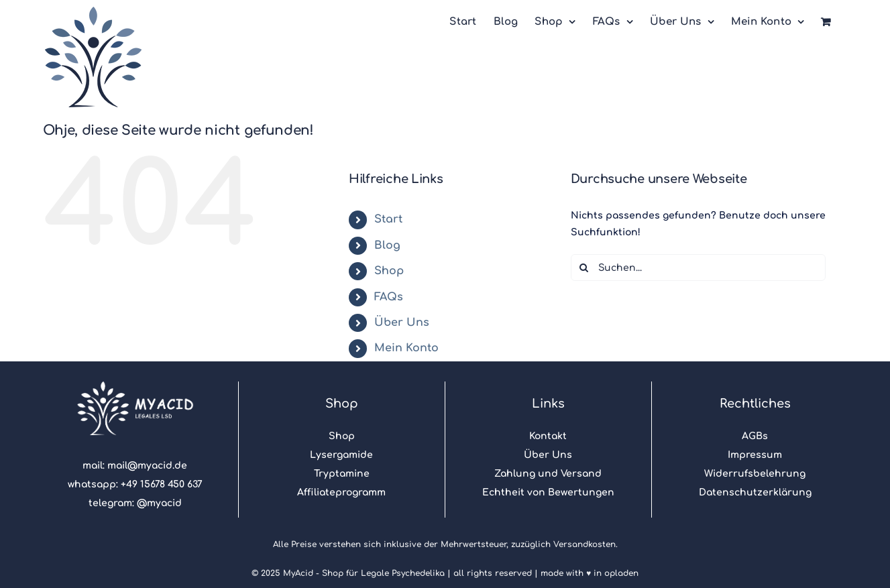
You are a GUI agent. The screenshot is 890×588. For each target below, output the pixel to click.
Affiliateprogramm (341, 492)
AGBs (755, 436)
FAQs (389, 297)
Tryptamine (342, 474)
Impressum (755, 455)
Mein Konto (406, 348)
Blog (387, 245)
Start (388, 219)
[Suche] (584, 268)
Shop (389, 271)
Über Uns (402, 322)
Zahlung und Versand (548, 474)
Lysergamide (341, 455)
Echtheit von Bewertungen (548, 492)
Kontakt (548, 436)
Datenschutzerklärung (755, 492)
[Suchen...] (698, 268)
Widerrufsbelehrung (755, 474)
